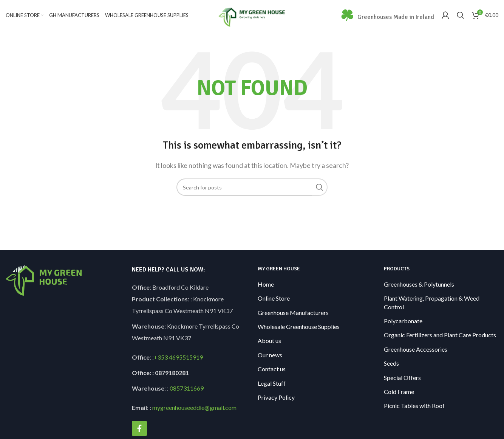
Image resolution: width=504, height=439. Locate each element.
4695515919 (185, 359)
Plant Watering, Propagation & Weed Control (432, 304)
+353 (161, 359)
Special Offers (402, 379)
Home (266, 286)
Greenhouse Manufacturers (293, 314)
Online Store (274, 300)
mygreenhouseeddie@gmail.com (194, 409)
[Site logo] (252, 15)
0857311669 (187, 390)
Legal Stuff (272, 385)
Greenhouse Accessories (416, 351)
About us (269, 342)
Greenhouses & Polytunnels (419, 286)
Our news (270, 356)
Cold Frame (399, 393)
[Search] (461, 16)
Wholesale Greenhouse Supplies (299, 328)
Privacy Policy (276, 399)
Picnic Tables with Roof (414, 407)
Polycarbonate (403, 322)
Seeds (391, 365)
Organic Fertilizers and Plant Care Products (440, 337)
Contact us (272, 370)
